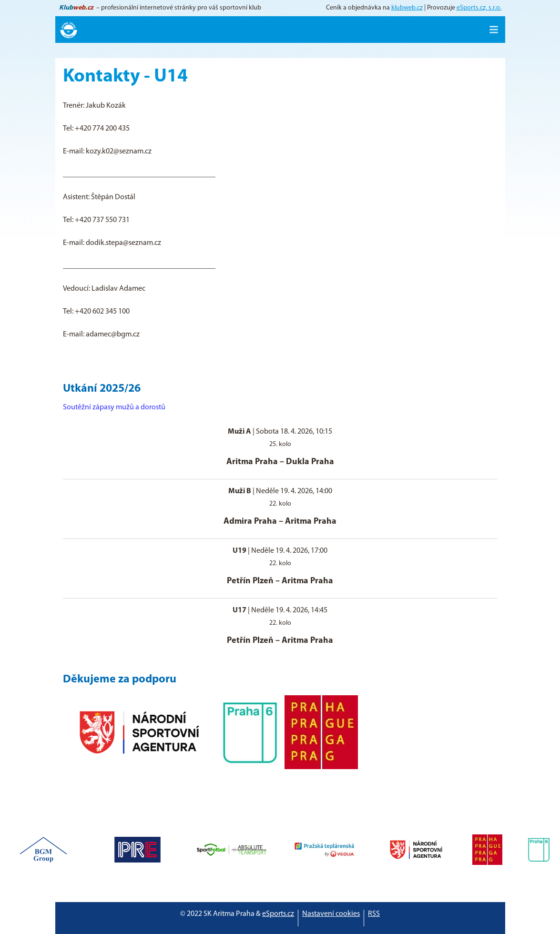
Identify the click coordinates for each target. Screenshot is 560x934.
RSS (374, 914)
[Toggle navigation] (494, 30)
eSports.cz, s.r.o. (479, 8)
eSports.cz (278, 914)
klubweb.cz (407, 8)
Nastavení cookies (331, 914)
